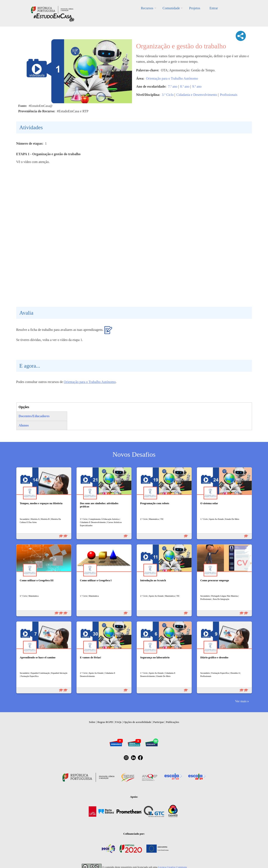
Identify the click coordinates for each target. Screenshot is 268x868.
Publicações (173, 722)
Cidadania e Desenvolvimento (197, 95)
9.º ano (197, 86)
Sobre (92, 722)
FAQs (118, 722)
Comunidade (171, 8)
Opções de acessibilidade (137, 722)
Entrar (214, 8)
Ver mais (241, 701)
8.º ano (185, 86)
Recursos (147, 8)
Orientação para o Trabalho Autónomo (172, 78)
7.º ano (173, 86)
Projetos (195, 8)
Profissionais (229, 95)
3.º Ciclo (168, 95)
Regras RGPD (105, 722)
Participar (158, 722)
